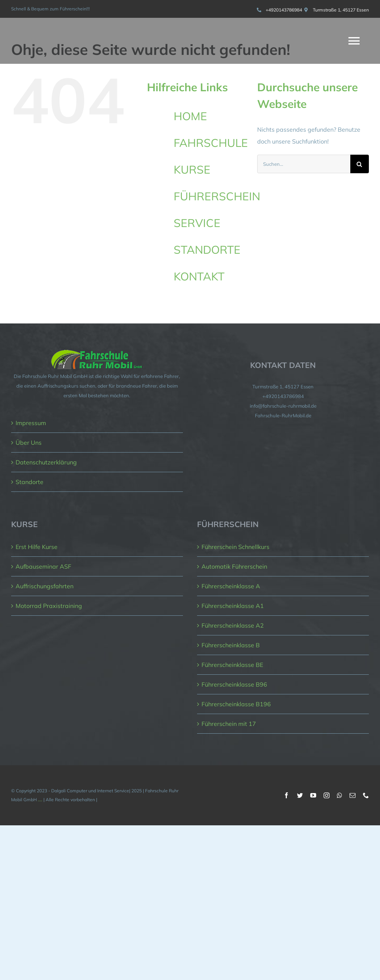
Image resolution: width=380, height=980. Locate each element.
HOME (190, 116)
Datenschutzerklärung (46, 462)
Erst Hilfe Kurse (37, 547)
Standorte (30, 482)
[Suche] (360, 164)
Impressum (31, 423)
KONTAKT (199, 276)
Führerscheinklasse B (231, 645)
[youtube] (313, 795)
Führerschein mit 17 (229, 724)
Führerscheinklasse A (231, 586)
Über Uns (29, 443)
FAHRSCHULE (211, 143)
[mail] (353, 795)
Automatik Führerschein (234, 566)
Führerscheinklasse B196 (236, 704)
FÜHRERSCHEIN (217, 196)
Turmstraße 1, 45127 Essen (341, 10)
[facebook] (286, 795)
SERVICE (197, 223)
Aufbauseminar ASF (43, 566)
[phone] (366, 795)
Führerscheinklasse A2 (233, 625)
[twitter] (300, 795)
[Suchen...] (304, 164)
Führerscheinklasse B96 (234, 684)
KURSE (192, 170)
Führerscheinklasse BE (232, 665)
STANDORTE (207, 250)
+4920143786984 (284, 10)
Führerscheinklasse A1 (233, 606)
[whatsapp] (340, 795)
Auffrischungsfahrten (45, 586)
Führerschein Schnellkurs (235, 547)
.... (40, 800)
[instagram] (327, 795)
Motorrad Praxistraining (49, 606)
